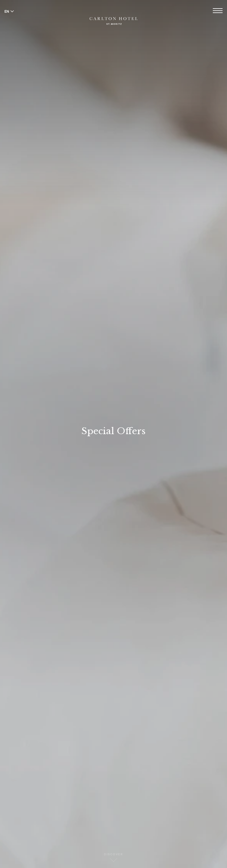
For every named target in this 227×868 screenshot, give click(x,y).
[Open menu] (218, 11)
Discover (113, 857)
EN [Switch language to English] (9, 11)
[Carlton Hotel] (114, 17)
